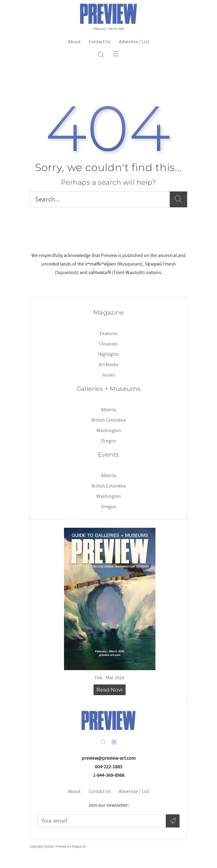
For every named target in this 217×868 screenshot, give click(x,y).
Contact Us (100, 42)
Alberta (109, 410)
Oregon (109, 441)
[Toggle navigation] (116, 54)
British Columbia (108, 420)
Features (109, 334)
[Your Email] (102, 821)
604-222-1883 (108, 767)
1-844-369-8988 (109, 775)
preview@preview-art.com (109, 758)
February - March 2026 (109, 29)
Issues (108, 375)
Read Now (110, 690)
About (74, 42)
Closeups (108, 344)
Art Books (109, 365)
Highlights (108, 354)
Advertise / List (134, 42)
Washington (109, 430)
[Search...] (100, 199)
